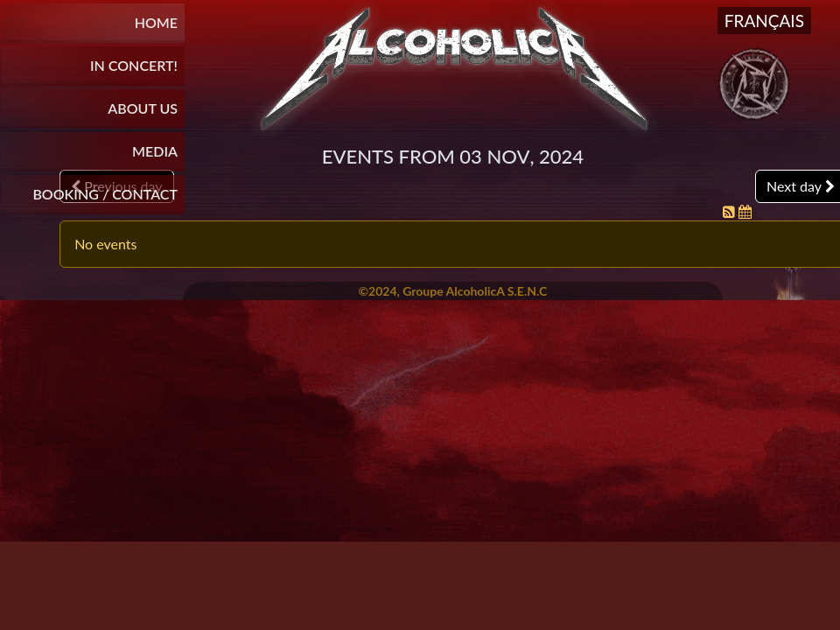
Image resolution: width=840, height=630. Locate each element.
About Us (143, 108)
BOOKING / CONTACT (105, 194)
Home (156, 22)
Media (155, 151)
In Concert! (134, 65)
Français (764, 21)
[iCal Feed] (745, 211)
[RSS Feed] (731, 211)
